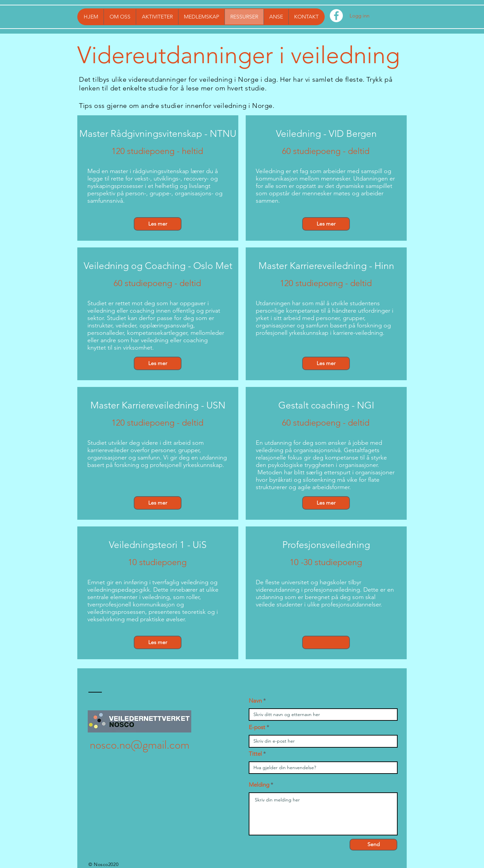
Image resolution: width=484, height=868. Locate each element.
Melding (259, 785)
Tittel (255, 754)
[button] (326, 642)
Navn (255, 701)
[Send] (373, 845)
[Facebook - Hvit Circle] (336, 16)
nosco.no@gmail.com (140, 745)
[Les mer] (158, 224)
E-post (257, 727)
